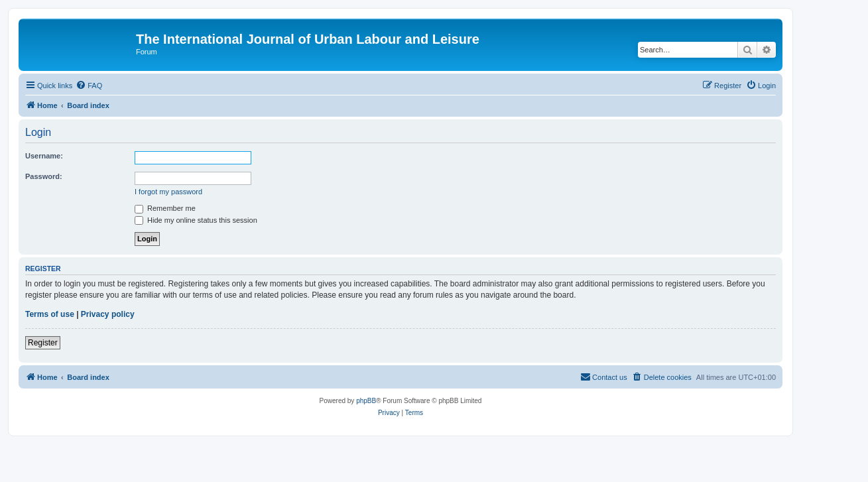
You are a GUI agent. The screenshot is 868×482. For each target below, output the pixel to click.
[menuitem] (89, 86)
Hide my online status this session (196, 220)
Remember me (165, 208)
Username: (44, 156)
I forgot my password (168, 192)
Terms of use (50, 314)
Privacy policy (108, 314)
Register (43, 343)
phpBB (366, 401)
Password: (44, 176)
